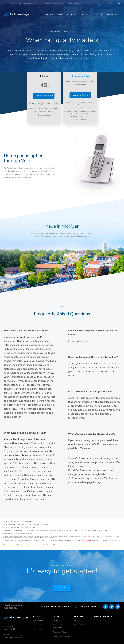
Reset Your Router (60, 632)
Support (112, 4)
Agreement (39, 545)
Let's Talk (62, 588)
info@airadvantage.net (57, 607)
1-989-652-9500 (111, 15)
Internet (47, 14)
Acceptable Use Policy (50, 545)
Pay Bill (77, 620)
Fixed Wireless (38, 625)
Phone (60, 14)
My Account (10, 4)
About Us (71, 14)
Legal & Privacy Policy (12, 638)
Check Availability (44, 96)
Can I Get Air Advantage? (51, 4)
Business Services (27, 4)
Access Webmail (74, 4)
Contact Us (84, 14)
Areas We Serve (87, 541)
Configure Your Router (62, 637)
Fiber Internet (38, 620)
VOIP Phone (37, 629)
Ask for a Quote (80, 95)
